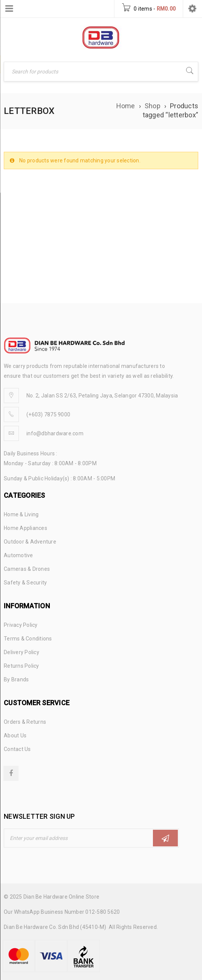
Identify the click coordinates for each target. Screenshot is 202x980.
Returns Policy (22, 666)
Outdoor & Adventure (30, 542)
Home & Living (21, 514)
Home (126, 106)
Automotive (19, 555)
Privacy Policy (21, 625)
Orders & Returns (25, 722)
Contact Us (17, 749)
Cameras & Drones (27, 569)
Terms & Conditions (28, 639)
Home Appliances (25, 528)
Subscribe (165, 838)
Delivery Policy (22, 652)
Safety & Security (25, 583)
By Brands (16, 679)
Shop (153, 106)
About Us (15, 735)
